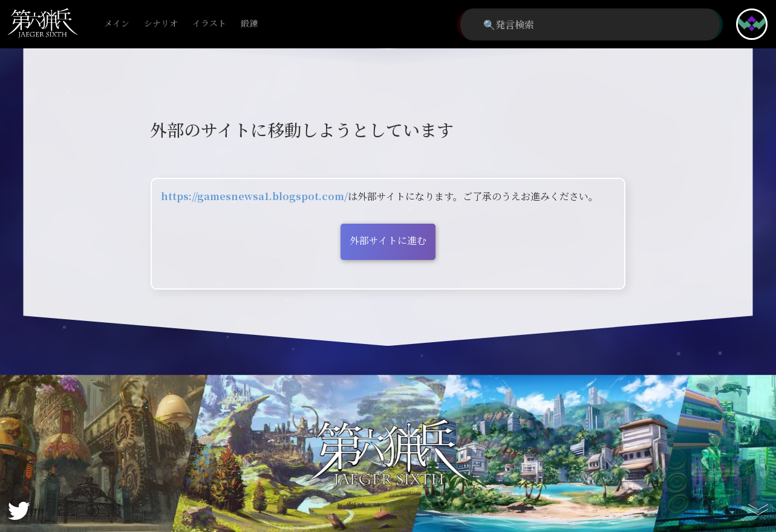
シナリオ (161, 24)
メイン (117, 24)
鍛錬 (249, 24)
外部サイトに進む (388, 240)
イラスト (209, 24)
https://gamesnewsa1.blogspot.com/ (254, 196)
